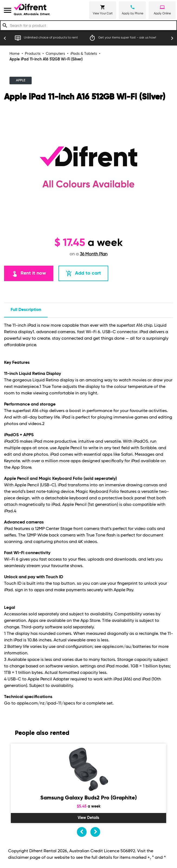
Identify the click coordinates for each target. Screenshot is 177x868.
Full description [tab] (26, 310)
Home (14, 54)
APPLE (21, 81)
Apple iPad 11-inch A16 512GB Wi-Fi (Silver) (46, 59)
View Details (88, 818)
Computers (55, 54)
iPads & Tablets (84, 54)
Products (33, 54)
